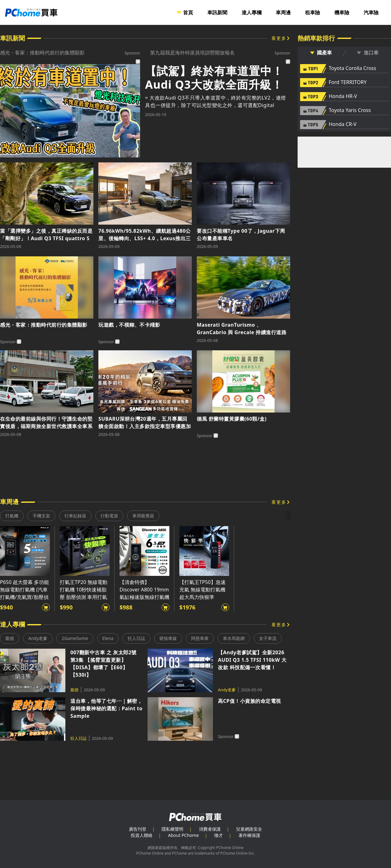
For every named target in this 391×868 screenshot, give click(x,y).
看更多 (279, 38)
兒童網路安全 (249, 829)
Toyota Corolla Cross (352, 68)
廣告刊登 (138, 829)
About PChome (184, 835)
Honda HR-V (343, 96)
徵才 (219, 835)
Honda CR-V (343, 124)
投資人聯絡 (142, 835)
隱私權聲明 (172, 829)
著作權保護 (249, 835)
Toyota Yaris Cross (350, 110)
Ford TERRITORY (348, 82)
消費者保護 (210, 829)
